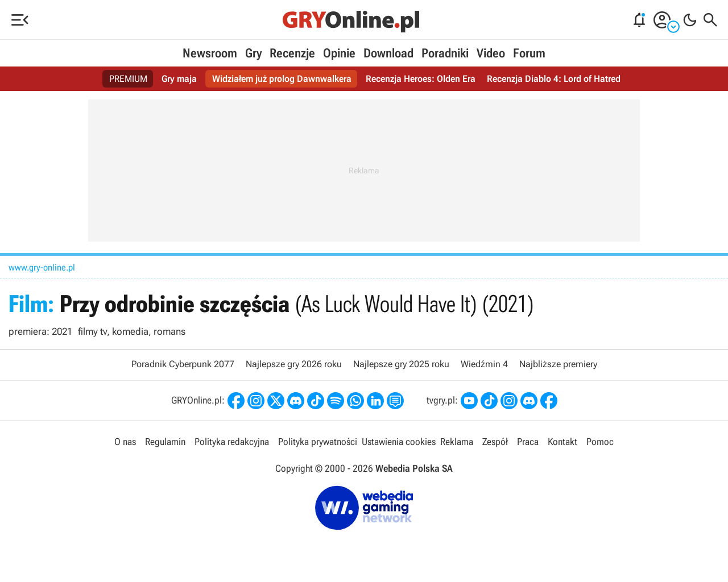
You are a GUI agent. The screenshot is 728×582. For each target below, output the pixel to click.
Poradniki (445, 53)
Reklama (457, 442)
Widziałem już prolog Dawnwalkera (282, 79)
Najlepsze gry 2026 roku (294, 364)
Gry (253, 53)
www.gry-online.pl (42, 267)
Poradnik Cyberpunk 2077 (183, 364)
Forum (529, 53)
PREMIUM (128, 79)
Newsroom (210, 53)
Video (491, 53)
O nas (125, 442)
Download (388, 53)
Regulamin (165, 442)
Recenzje (292, 53)
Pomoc (600, 442)
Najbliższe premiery (558, 364)
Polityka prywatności (318, 442)
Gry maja (179, 79)
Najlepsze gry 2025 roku (401, 364)
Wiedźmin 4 (484, 364)
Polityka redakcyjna (232, 442)
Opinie (339, 53)
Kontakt (562, 442)
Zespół (495, 442)
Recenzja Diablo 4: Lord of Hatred (554, 79)
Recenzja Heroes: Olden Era (421, 79)
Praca (528, 442)
